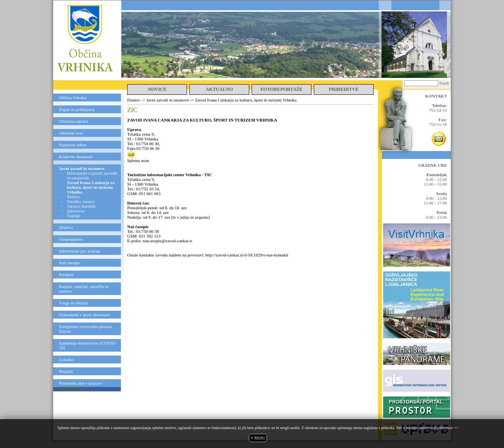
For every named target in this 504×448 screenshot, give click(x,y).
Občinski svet (71, 133)
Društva (66, 227)
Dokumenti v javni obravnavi (84, 315)
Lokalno (66, 360)
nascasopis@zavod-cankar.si (167, 241)
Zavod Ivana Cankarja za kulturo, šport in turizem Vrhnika (246, 100)
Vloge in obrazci (73, 303)
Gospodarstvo (71, 239)
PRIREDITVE (344, 89)
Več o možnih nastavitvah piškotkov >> (427, 428)
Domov (134, 100)
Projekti (66, 371)
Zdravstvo (76, 211)
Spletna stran (138, 161)
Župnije (74, 216)
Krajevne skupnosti (76, 157)
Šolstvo (73, 197)
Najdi (444, 83)
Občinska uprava (74, 121)
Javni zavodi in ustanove (82, 168)
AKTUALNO (219, 89)
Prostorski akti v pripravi (81, 383)
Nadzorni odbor (73, 145)
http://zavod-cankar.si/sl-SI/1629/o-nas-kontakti (247, 255)
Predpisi (66, 275)
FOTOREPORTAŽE (281, 89)
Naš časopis (69, 263)
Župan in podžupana (77, 109)
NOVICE (157, 89)
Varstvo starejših (81, 206)
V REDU (258, 438)
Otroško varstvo (81, 201)
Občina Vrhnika (73, 98)
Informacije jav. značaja (80, 251)
